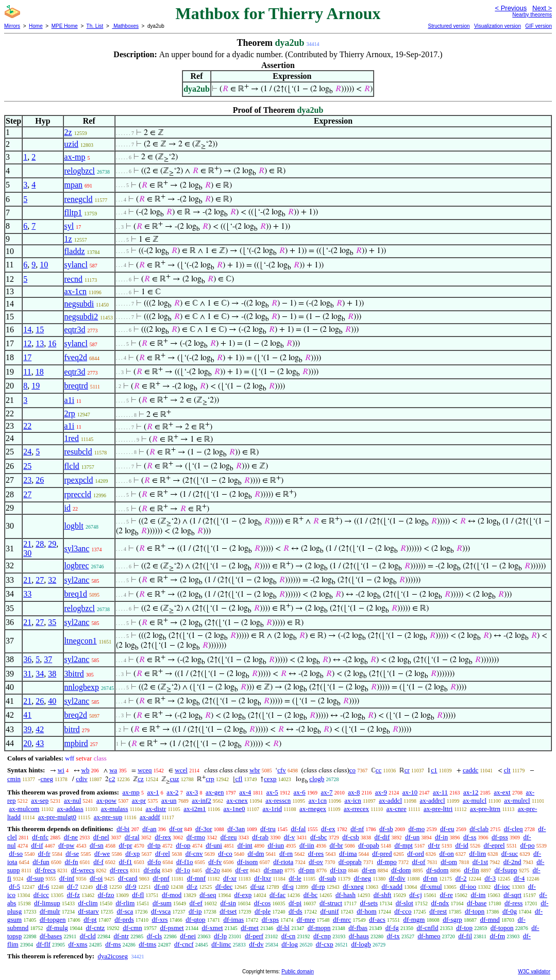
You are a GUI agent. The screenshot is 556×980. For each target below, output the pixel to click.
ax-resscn (278, 800)
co (352, 770)
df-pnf (161, 878)
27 (27, 494)
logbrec (77, 565)
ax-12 (471, 792)
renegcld (79, 199)
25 (27, 466)
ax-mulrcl (517, 800)
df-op (183, 845)
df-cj (416, 895)
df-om (449, 862)
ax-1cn (76, 291)
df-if (37, 845)
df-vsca (161, 911)
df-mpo (386, 862)
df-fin (471, 870)
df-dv (256, 944)
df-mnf (196, 878)
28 (40, 544)
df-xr (230, 878)
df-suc (510, 854)
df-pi (295, 903)
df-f (98, 862)
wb (86, 770)
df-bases (51, 936)
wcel (181, 770)
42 (40, 729)
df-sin (228, 903)
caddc (470, 770)
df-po (527, 845)
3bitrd (74, 674)
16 (52, 343)
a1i (70, 400)
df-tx (393, 936)
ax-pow (106, 800)
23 (27, 480)
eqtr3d (75, 330)
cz (141, 779)
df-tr (434, 845)
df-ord (416, 854)
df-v (290, 837)
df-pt (90, 919)
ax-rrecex (356, 809)
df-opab (368, 845)
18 (40, 372)
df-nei (188, 936)
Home (36, 26)
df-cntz (96, 928)
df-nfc (40, 837)
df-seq (208, 895)
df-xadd (392, 886)
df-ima (348, 854)
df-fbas (358, 928)
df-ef (196, 903)
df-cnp (322, 936)
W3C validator (534, 971)
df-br (336, 845)
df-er (242, 870)
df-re (447, 895)
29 (52, 544)
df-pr (126, 845)
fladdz (75, 251)
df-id (461, 845)
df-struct (331, 903)
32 (52, 580)
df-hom (366, 911)
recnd (74, 279)
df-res (316, 854)
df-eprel (494, 845)
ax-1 (153, 792)
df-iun (276, 845)
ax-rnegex (313, 809)
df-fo (154, 862)
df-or (176, 829)
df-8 (102, 886)
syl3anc (77, 548)
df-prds (124, 919)
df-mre (306, 919)
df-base (477, 903)
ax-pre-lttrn (485, 809)
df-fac (277, 895)
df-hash (346, 895)
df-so (16, 854)
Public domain (298, 971)
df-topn (475, 911)
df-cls (155, 936)
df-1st (480, 862)
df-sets (369, 903)
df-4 (519, 878)
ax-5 (272, 792)
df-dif (382, 837)
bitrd (72, 729)
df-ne (71, 837)
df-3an (236, 829)
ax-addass (70, 809)
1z (68, 239)
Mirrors (12, 26)
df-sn (97, 845)
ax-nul (72, 800)
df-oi (96, 878)
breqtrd (76, 386)
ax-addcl (390, 800)
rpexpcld (79, 480)
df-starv (88, 911)
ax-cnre (397, 809)
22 (27, 426)
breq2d (76, 715)
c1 (434, 770)
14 (27, 330)
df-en (369, 870)
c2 (112, 779)
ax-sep (40, 800)
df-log (290, 944)
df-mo (416, 829)
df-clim (88, 903)
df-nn (430, 878)
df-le (295, 878)
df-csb (351, 837)
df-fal (298, 829)
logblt (74, 526)
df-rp (318, 886)
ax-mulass (115, 809)
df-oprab (350, 862)
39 (27, 729)
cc (379, 770)
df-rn (286, 854)
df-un (412, 837)
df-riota (283, 862)
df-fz (73, 895)
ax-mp (75, 157)
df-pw (66, 845)
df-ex (328, 829)
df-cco (403, 911)
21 (27, 544)
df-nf (357, 829)
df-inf (67, 878)
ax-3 (192, 792)
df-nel (101, 837)
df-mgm (414, 919)
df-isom (247, 862)
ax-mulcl (475, 800)
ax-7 (326, 792)
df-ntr (121, 936)
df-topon (502, 928)
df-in (441, 837)
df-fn (72, 862)
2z (68, 132)
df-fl (138, 895)
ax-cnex (237, 800)
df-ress (513, 903)
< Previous (511, 8)
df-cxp (325, 944)
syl (69, 226)
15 (40, 330)
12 (27, 343)
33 (27, 594)
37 (48, 659)
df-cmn (132, 928)
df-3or (204, 829)
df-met (250, 928)
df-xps (270, 919)
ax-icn (352, 800)
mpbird (76, 743)
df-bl (283, 928)
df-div (397, 878)
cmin (14, 779)
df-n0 (161, 886)
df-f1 (126, 862)
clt (507, 770)
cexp (270, 779)
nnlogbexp (82, 687)
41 (27, 715)
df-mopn (319, 928)
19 (36, 386)
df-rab (260, 837)
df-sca (125, 911)
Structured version (449, 26)
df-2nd (512, 862)
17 (27, 357)
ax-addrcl (432, 800)
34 (40, 674)
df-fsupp (506, 870)
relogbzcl (80, 171)
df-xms (78, 944)
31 (27, 674)
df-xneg (353, 886)
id (68, 508)
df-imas (233, 919)
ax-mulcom (24, 809)
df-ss (470, 837)
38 (52, 674)
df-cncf (184, 944)
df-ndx (440, 903)
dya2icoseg (112, 956)
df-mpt (403, 845)
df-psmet (172, 928)
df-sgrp (452, 919)
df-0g (510, 911)
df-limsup (47, 903)
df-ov (316, 862)
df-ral (132, 837)
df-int (245, 845)
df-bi (123, 829)
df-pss (500, 837)
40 (52, 701)
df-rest (438, 911)
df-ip (195, 911)
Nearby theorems (532, 15)
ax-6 (300, 792)
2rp (70, 413)
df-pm (307, 870)
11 (27, 372)
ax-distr (156, 809)
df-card (128, 878)
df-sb (386, 829)
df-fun (41, 862)
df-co (225, 854)
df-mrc (342, 919)
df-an (149, 829)
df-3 (490, 878)
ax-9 (381, 792)
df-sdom (437, 870)
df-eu (447, 829)
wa (113, 770)
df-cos (263, 903)
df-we (102, 854)
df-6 (44, 886)
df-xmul (431, 886)
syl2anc (77, 580)
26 (40, 480)
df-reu (229, 837)
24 (27, 452)
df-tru (268, 829)
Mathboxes (125, 26)
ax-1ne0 (234, 809)
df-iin (307, 845)
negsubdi (79, 304)
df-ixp (338, 870)
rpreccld (78, 494)
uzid (72, 144)
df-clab (479, 829)
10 (44, 265)
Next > (542, 8)
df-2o (213, 870)
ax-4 (245, 792)
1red (72, 438)
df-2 (461, 878)
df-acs (377, 919)
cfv (282, 770)
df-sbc (319, 837)
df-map (274, 870)
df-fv (215, 862)
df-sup (35, 878)
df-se (72, 854)
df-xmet (212, 928)
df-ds (296, 911)
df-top (464, 928)
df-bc (310, 895)
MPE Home (65, 26)
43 (40, 743)
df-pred (382, 854)
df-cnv (194, 854)
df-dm (256, 854)
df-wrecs (83, 870)
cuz (174, 779)
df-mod (172, 895)
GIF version (538, 26)
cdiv (81, 779)
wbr (255, 770)
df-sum (162, 903)
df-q (288, 886)
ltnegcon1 (81, 641)
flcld (72, 466)
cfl (239, 779)
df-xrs (160, 919)
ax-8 (354, 792)
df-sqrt (512, 895)
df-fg (392, 928)
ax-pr (139, 800)
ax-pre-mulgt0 (57, 817)
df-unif (329, 911)
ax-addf (150, 817)
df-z (192, 886)
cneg (47, 779)
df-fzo (106, 895)
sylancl (76, 265)
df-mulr (50, 911)
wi (61, 770)
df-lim (478, 854)
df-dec (224, 886)
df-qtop (195, 919)
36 (27, 659)
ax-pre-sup (108, 817)
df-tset (228, 911)
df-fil (465, 936)
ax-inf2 (201, 800)
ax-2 (172, 792)
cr (407, 770)
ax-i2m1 (195, 809)
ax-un (169, 800)
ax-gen (215, 792)
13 (40, 343)
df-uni (214, 845)
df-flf (43, 944)
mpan (74, 185)
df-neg (362, 878)
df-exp (243, 895)
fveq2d (76, 357)
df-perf (254, 936)
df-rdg (152, 870)
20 (27, 743)
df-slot (405, 903)
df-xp (132, 854)
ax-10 (410, 792)
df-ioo (468, 886)
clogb (317, 779)
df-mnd (490, 919)
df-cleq (513, 829)
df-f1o (185, 862)
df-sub (327, 878)
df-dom (401, 870)
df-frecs (45, 870)
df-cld (88, 936)
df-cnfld (428, 928)
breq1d (76, 594)
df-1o (183, 870)
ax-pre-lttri (438, 809)
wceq (145, 770)
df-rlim (125, 903)
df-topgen (53, 919)
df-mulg (57, 928)
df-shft (383, 895)
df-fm (497, 936)
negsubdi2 (81, 317)
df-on (447, 854)
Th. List (95, 26)
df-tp (154, 845)
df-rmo (196, 837)
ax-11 (440, 792)
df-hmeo (429, 936)
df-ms (113, 944)
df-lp (220, 936)
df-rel (163, 854)
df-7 (73, 886)
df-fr (44, 854)
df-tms (147, 944)
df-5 (14, 886)
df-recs (119, 870)
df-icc (41, 895)
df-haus (359, 936)
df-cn (288, 936)
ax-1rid (272, 809)
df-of (418, 862)
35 (52, 622)
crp (210, 779)
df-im (478, 895)
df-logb (361, 944)
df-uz (257, 886)
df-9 (131, 886)
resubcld (78, 452)
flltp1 (73, 213)
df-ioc (502, 886)
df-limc (221, 944)
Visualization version (498, 26)
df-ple (263, 911)
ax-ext (502, 792)
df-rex (163, 837)
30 (27, 553)
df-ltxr (263, 878)
